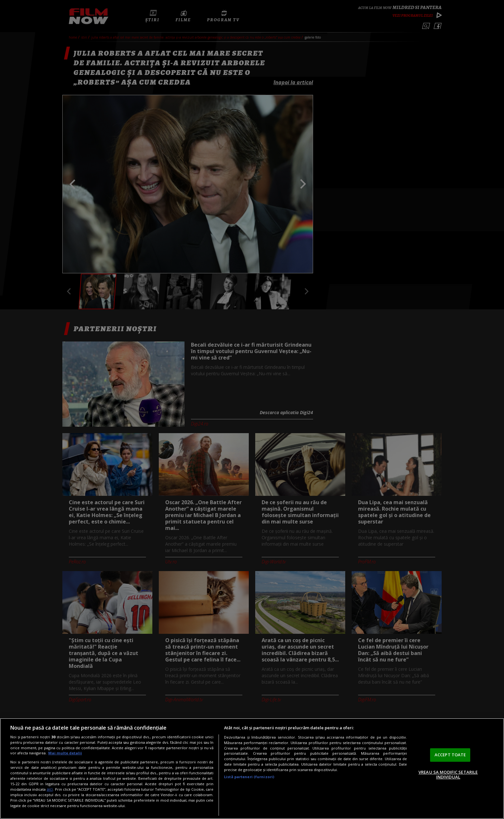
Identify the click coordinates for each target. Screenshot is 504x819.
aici (50, 789)
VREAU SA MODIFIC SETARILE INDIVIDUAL (448, 775)
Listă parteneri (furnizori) (249, 777)
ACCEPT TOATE (450, 755)
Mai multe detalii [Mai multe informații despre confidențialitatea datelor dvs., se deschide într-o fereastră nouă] (65, 753)
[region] (252, 769)
